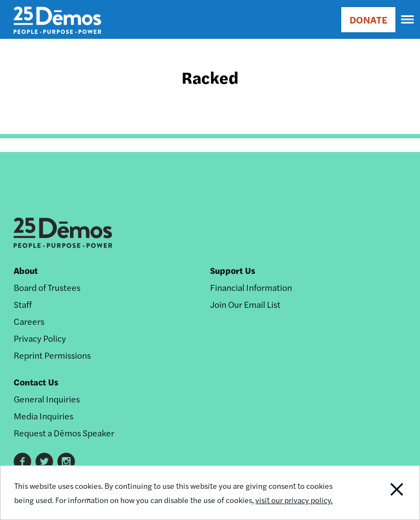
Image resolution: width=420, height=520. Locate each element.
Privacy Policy (40, 338)
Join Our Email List (245, 304)
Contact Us (36, 382)
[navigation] (408, 20)
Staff (23, 304)
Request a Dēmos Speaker (64, 433)
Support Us (233, 270)
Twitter (44, 461)
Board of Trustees (47, 287)
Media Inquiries (43, 416)
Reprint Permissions (52, 355)
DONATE (368, 19)
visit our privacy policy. (294, 500)
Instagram (66, 461)
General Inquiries (47, 399)
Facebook (22, 461)
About (26, 270)
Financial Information (251, 287)
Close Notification (379, 493)
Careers (29, 321)
